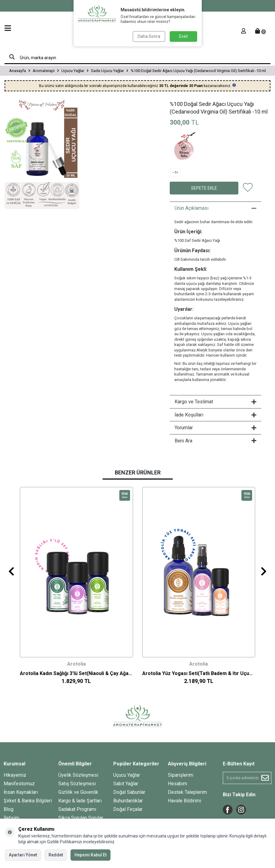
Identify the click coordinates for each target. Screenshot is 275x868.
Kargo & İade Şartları (80, 801)
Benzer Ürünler (138, 472)
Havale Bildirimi (185, 801)
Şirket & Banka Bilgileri (28, 801)
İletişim (11, 818)
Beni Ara (215, 441)
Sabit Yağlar (126, 784)
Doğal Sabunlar (129, 792)
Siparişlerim (181, 775)
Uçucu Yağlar (127, 775)
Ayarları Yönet (23, 855)
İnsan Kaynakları (21, 792)
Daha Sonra (149, 36)
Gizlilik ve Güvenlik (78, 792)
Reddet (56, 855)
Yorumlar (215, 428)
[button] (11, 571)
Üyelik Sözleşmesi (78, 775)
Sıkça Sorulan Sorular (81, 818)
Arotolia (76, 664)
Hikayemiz (15, 775)
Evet (183, 36)
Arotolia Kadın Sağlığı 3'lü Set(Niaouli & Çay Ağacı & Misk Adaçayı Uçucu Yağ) (76, 673)
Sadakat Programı (77, 809)
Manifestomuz (19, 784)
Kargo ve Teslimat (215, 402)
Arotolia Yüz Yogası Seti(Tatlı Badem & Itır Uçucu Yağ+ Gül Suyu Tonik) (199, 673)
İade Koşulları (215, 415)
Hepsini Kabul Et (90, 855)
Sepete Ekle (204, 188)
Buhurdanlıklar (128, 801)
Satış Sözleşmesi (77, 784)
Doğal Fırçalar (128, 809)
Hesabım (177, 784)
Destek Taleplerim (187, 792)
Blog (9, 809)
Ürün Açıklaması (215, 208)
